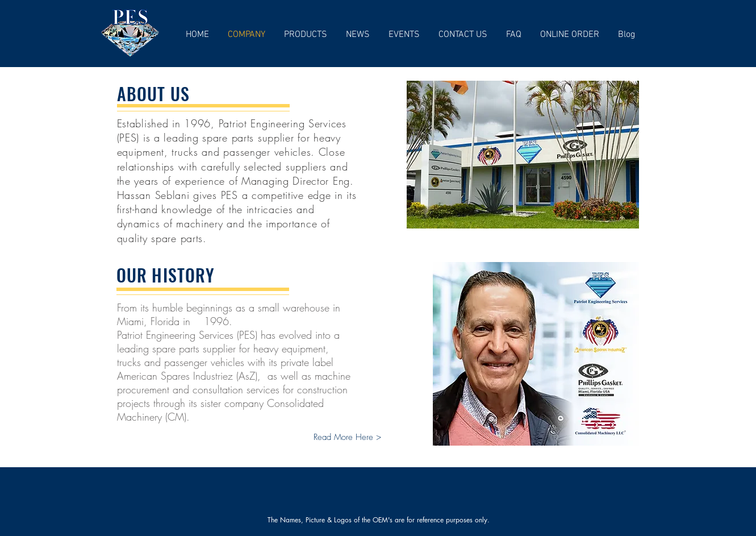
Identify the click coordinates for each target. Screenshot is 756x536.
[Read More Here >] (348, 437)
